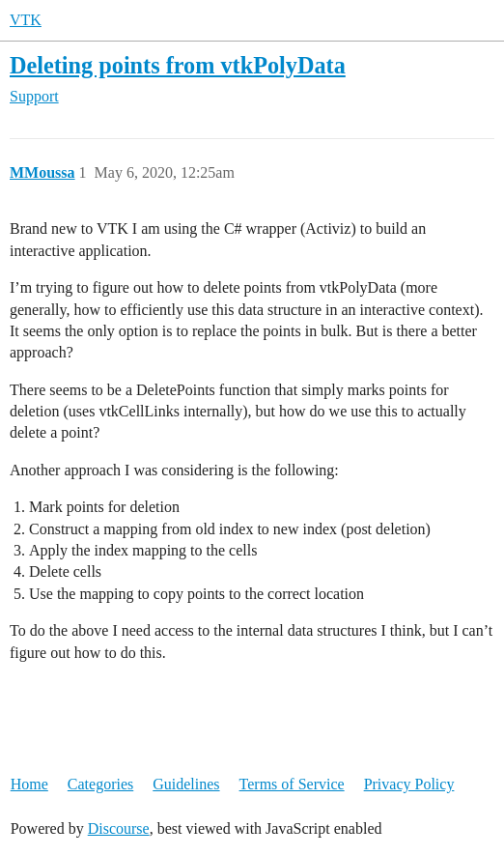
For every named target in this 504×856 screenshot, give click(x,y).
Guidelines (186, 784)
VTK (26, 20)
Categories (100, 784)
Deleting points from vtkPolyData (178, 65)
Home (29, 784)
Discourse (119, 828)
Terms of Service (292, 784)
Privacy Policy (409, 784)
